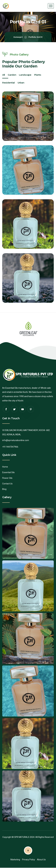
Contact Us (7, 484)
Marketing (15, 860)
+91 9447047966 (10, 447)
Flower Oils (7, 478)
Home (5, 467)
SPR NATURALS (22, 837)
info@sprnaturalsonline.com (16, 440)
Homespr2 (18, 37)
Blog (4, 489)
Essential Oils (8, 472)
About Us (41, 860)
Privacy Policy (29, 860)
